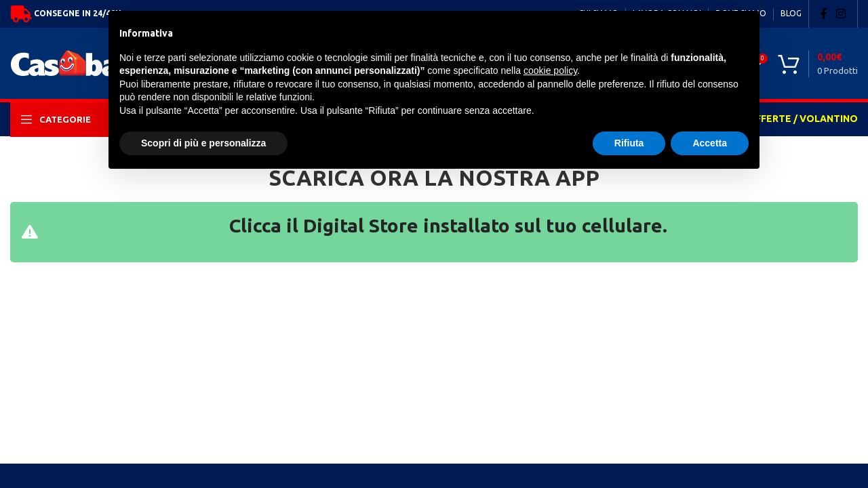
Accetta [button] (710, 143)
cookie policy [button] (550, 70)
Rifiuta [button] (629, 143)
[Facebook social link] (824, 14)
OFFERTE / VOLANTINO (803, 119)
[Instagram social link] (841, 14)
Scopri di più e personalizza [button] (203, 143)
